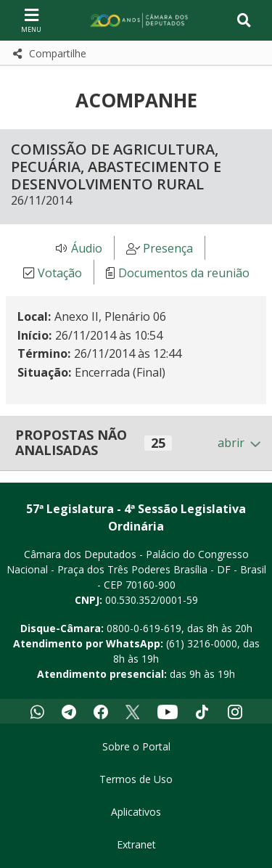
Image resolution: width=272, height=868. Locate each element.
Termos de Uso (136, 779)
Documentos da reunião (184, 273)
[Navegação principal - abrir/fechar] (31, 20)
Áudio (87, 248)
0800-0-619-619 (144, 628)
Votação (60, 273)
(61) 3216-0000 (202, 643)
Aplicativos (136, 812)
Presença (168, 248)
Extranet (136, 844)
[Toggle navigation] (244, 20)
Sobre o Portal (136, 746)
